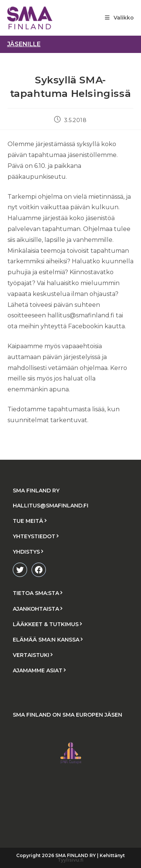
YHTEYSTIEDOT (34, 536)
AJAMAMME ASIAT (38, 670)
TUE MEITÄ (28, 521)
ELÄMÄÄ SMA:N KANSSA (46, 640)
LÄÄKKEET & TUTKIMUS (46, 624)
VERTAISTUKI (31, 655)
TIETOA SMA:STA (36, 593)
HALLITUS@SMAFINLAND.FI (51, 506)
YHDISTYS (26, 552)
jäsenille (24, 44)
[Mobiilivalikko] (119, 18)
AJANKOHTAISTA (36, 609)
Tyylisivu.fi (70, 860)
